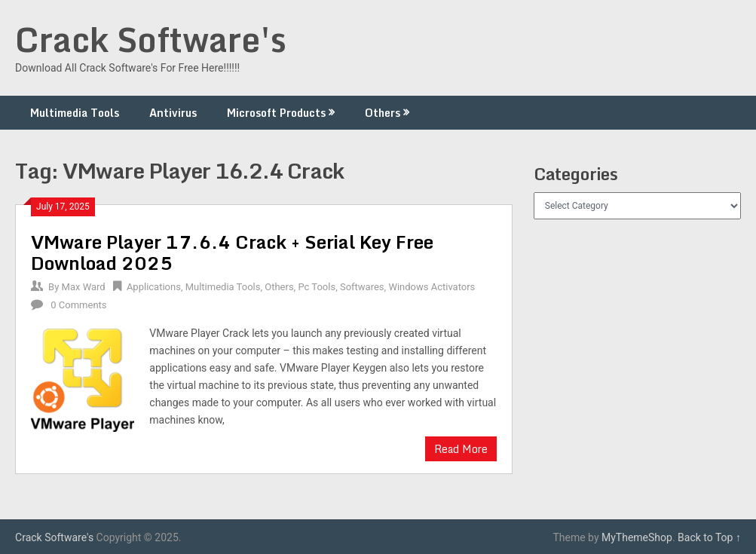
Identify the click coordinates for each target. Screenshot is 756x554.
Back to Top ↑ (709, 537)
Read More (461, 449)
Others (383, 113)
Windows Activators (432, 287)
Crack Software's (151, 39)
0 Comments (78, 305)
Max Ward (84, 287)
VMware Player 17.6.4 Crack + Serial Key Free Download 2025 (232, 252)
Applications (154, 287)
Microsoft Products (276, 113)
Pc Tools (317, 287)
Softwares (362, 287)
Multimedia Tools (75, 113)
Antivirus (173, 113)
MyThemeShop (637, 537)
